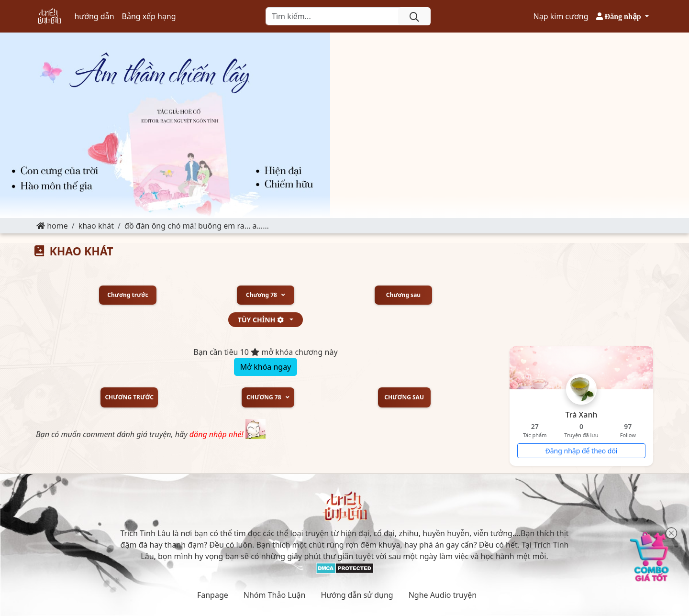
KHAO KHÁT (96, 226)
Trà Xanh (582, 415)
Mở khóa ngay (266, 367)
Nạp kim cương (561, 16)
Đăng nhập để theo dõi (582, 451)
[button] (622, 16)
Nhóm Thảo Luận (275, 595)
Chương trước (128, 295)
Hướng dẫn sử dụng (357, 595)
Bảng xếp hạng (149, 16)
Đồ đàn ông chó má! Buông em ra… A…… (197, 226)
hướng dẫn (94, 16)
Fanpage (213, 595)
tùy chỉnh (263, 320)
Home (52, 226)
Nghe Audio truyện (443, 595)
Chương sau (403, 295)
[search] (414, 16)
